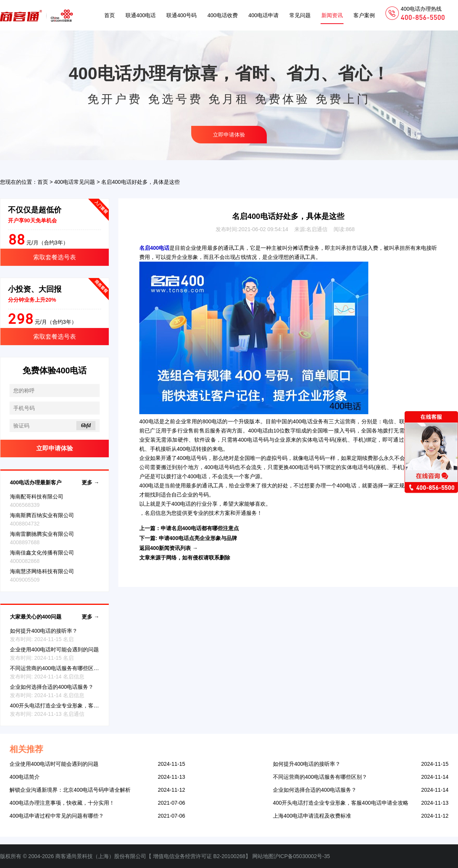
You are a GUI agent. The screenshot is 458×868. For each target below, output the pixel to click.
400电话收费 (222, 15)
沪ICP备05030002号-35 (302, 856)
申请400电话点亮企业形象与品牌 (198, 538)
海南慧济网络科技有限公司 (42, 571)
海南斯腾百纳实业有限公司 (42, 515)
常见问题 (300, 15)
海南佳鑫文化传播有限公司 (42, 553)
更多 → (90, 482)
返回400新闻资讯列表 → (169, 548)
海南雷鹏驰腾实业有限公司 (42, 534)
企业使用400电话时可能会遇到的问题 (54, 649)
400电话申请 (264, 15)
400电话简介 (25, 777)
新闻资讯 (332, 15)
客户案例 (364, 15)
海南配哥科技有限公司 (37, 497)
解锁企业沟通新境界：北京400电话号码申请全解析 (70, 790)
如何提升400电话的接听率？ (44, 631)
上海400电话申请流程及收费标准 (312, 816)
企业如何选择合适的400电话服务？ (52, 687)
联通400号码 (181, 15)
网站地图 (263, 856)
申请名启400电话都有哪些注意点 (200, 528)
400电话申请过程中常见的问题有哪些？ (57, 816)
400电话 (149, 421)
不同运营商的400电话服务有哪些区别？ (57, 668)
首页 (110, 15)
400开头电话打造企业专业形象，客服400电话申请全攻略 (78, 706)
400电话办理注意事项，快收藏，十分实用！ (62, 803)
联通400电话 (141, 15)
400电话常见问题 (75, 182)
